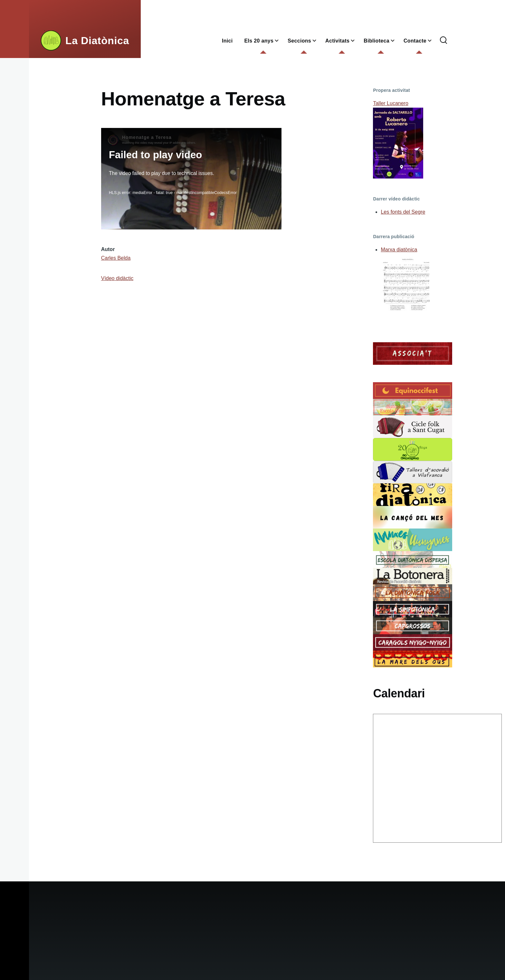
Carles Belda (116, 258)
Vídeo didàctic (117, 278)
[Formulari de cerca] (443, 41)
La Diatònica (97, 41)
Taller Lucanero (391, 103)
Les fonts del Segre (403, 212)
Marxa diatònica (399, 250)
